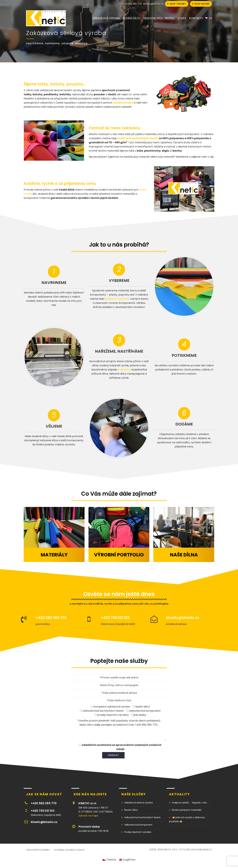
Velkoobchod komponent (138, 825)
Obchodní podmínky (38, 850)
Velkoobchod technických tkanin (142, 817)
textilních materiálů (117, 299)
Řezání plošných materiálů (187, 810)
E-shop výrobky (177, 4)
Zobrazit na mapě (88, 816)
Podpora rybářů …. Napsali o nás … (190, 803)
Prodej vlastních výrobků (138, 832)
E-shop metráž (201, 4)
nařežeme (124, 369)
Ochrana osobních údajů (69, 850)
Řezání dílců (131, 810)
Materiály (54, 555)
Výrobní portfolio (119, 555)
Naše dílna (184, 555)
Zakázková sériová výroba (138, 803)
